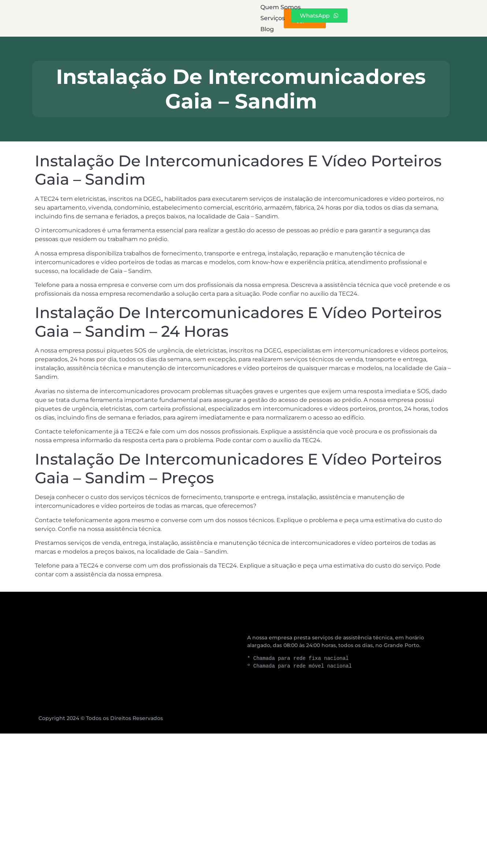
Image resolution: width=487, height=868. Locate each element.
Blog (298, 18)
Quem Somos (179, 18)
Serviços (246, 18)
